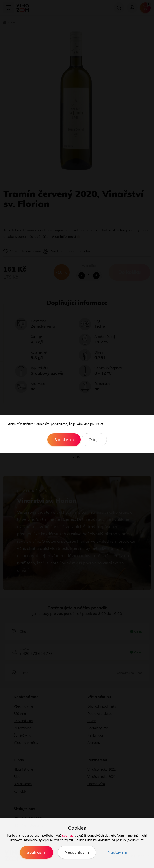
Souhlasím (64, 440)
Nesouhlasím (77, 852)
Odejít (94, 440)
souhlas (68, 836)
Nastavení (117, 852)
